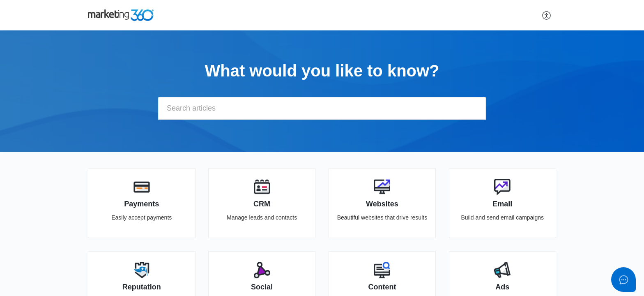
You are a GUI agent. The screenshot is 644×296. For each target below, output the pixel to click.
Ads (502, 287)
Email (502, 204)
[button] (547, 15)
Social (262, 287)
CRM (262, 204)
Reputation (142, 287)
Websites (382, 204)
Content (382, 287)
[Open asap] (623, 280)
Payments (141, 204)
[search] (322, 108)
